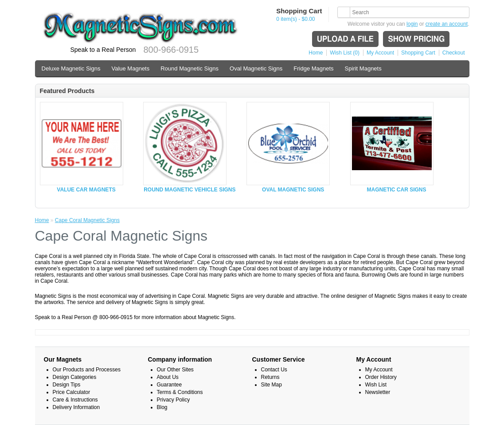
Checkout (454, 53)
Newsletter (378, 392)
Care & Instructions (75, 400)
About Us (168, 377)
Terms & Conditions (180, 392)
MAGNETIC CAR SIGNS (397, 190)
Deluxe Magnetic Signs (71, 68)
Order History (381, 377)
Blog (162, 407)
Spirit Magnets (363, 68)
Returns (270, 377)
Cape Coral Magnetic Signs (87, 220)
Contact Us (274, 370)
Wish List (376, 385)
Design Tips (67, 385)
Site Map (272, 385)
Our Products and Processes (87, 370)
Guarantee (170, 385)
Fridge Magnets (313, 68)
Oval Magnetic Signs (256, 68)
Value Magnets (130, 68)
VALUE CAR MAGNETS (86, 190)
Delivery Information (76, 407)
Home (316, 53)
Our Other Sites (175, 370)
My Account (380, 53)
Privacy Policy (174, 400)
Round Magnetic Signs (189, 68)
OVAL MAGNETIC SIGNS (293, 190)
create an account (447, 24)
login (412, 24)
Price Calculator (72, 392)
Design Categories (75, 377)
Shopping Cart (418, 53)
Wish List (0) (345, 53)
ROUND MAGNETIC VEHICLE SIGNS (189, 190)
